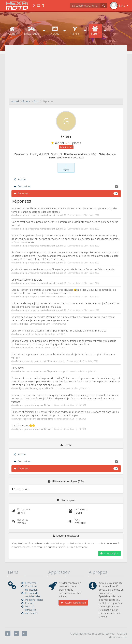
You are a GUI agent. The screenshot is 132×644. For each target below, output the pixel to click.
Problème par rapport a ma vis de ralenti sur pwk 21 (41, 215)
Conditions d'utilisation (31, 588)
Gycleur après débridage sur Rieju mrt (34, 405)
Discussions (66, 186)
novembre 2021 (59, 324)
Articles (55, 31)
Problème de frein (25, 334)
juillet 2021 (93, 361)
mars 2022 (94, 215)
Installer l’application (73, 603)
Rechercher (31, 583)
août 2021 (61, 334)
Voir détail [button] (66, 147)
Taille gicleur (22, 324)
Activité (20, 179)
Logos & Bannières (31, 608)
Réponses (66, 194)
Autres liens (31, 613)
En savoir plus (109, 553)
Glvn (86, 215)
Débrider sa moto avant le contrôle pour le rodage (41, 361)
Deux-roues (31, 31)
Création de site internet (118, 635)
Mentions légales (34, 600)
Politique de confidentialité (33, 595)
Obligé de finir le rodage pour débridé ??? (36, 388)
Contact (29, 603)
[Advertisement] (66, 73)
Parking (75, 31)
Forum (95, 31)
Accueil (12, 31)
